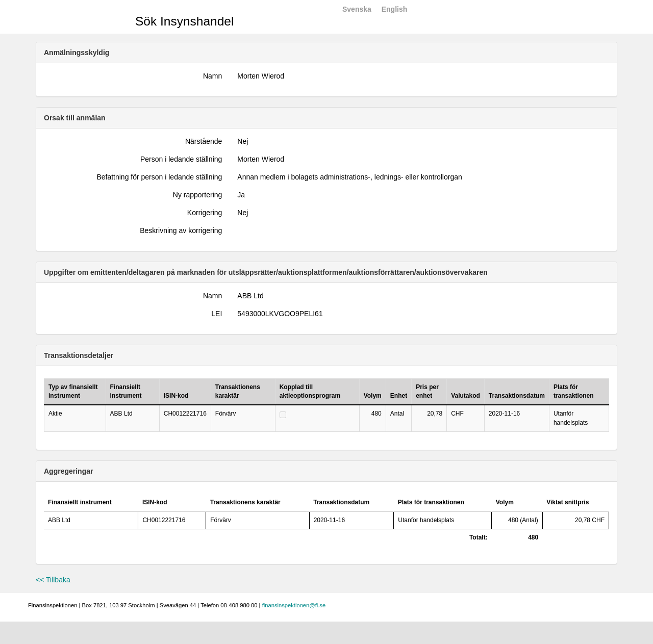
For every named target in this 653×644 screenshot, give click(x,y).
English (395, 9)
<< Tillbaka (53, 580)
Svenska (357, 9)
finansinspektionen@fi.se (294, 605)
